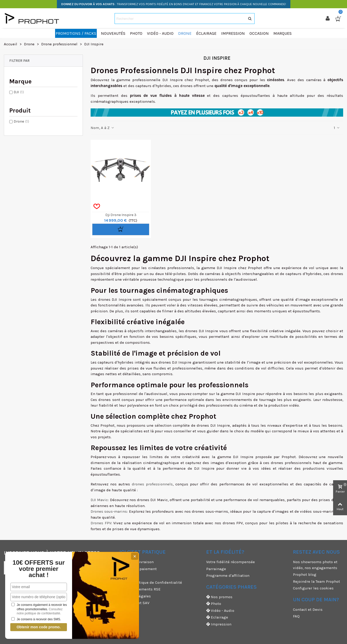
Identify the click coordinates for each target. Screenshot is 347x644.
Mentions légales (135, 596)
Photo (214, 604)
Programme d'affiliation (228, 576)
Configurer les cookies (313, 588)
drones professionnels (152, 484)
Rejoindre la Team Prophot (316, 581)
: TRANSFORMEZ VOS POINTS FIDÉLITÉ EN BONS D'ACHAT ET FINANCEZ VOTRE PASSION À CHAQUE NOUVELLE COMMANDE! (174, 4)
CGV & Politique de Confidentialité (151, 582)
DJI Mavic (99, 500)
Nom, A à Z (103, 128)
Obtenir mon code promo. (38, 627)
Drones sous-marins (109, 511)
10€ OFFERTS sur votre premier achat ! (39, 569)
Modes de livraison (137, 562)
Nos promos (219, 597)
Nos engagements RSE (140, 589)
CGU (123, 576)
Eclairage (217, 617)
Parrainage (216, 569)
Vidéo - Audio (220, 611)
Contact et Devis (308, 609)
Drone (21, 121)
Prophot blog (305, 574)
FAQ (296, 616)
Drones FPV (101, 523)
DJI (19, 92)
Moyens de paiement (138, 569)
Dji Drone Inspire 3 (121, 215)
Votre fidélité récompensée (231, 562)
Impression (219, 624)
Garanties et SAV (134, 603)
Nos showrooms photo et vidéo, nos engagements (315, 565)
